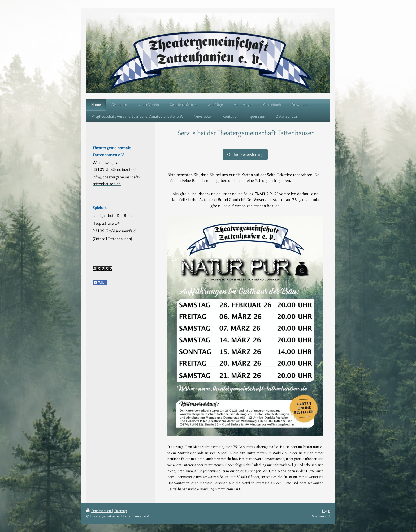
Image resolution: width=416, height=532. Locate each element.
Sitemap (121, 511)
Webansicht (321, 516)
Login (326, 511)
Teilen (100, 283)
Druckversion (99, 511)
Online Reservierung (245, 154)
